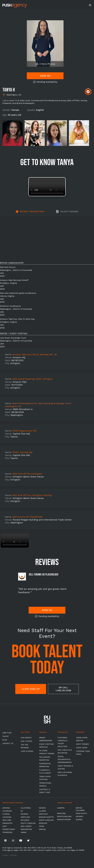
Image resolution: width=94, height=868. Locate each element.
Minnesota (7, 823)
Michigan (25, 820)
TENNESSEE (7, 832)
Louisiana (7, 817)
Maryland (25, 817)
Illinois (42, 811)
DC (22, 811)
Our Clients (26, 741)
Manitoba (61, 813)
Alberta (61, 808)
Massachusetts (46, 817)
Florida (6, 814)
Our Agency (26, 738)
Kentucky (43, 814)
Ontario (79, 816)
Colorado (7, 811)
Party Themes (82, 744)
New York (7, 820)
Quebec (79, 819)
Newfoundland (64, 816)
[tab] (30, 213)
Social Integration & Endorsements (65, 759)
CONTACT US (8, 743)
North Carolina (46, 820)
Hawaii (24, 832)
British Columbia (80, 809)
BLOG (5, 740)
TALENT (6, 736)
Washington (26, 829)
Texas (42, 826)
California (26, 808)
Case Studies (27, 751)
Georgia (24, 814)
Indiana (42, 829)
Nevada (42, 808)
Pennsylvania (9, 829)
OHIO (5, 826)
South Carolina (28, 823)
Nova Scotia (81, 813)
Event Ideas (82, 748)
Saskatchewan (64, 819)
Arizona (6, 808)
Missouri (43, 823)
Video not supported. (47, 187)
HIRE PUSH (7, 733)
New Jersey (26, 826)
